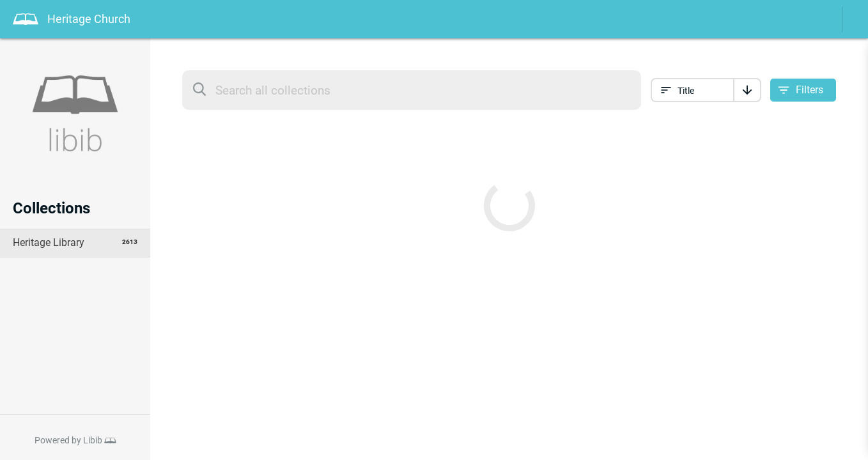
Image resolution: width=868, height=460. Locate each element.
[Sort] (747, 90)
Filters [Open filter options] (810, 90)
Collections (51, 208)
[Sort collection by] (692, 90)
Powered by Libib (68, 440)
